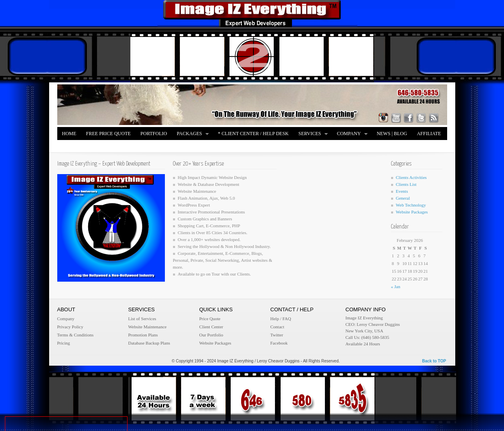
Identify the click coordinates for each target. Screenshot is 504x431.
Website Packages (412, 212)
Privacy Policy (70, 327)
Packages (190, 134)
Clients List (406, 184)
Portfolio (154, 134)
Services (311, 134)
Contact (277, 327)
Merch (71, 147)
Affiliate (429, 134)
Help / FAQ (281, 319)
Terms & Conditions (76, 335)
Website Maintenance (148, 327)
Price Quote (210, 319)
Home (69, 134)
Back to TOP (434, 361)
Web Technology (411, 205)
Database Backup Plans (149, 343)
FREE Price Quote (108, 134)
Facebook (279, 343)
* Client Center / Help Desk (253, 134)
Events (402, 191)
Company (350, 134)
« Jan (396, 287)
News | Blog (392, 134)
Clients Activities (411, 177)
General (403, 198)
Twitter (277, 335)
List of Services (142, 319)
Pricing (64, 343)
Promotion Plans (143, 335)
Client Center (211, 327)
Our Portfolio (211, 335)
